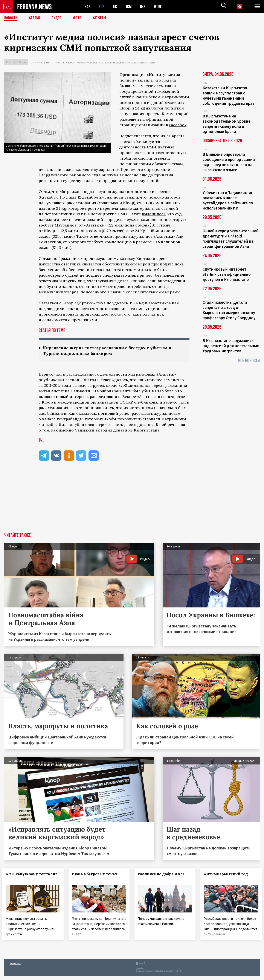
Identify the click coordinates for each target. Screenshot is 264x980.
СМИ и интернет (41, 62)
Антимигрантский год (228, 874)
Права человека (64, 62)
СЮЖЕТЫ (102, 18)
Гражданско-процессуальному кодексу (97, 258)
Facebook (178, 125)
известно (161, 192)
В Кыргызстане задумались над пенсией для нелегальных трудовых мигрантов (231, 346)
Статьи (36, 18)
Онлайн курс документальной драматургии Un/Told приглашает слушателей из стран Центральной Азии (231, 239)
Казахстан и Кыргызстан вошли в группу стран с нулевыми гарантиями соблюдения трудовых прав (229, 96)
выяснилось (154, 214)
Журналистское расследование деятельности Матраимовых (116, 62)
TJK (115, 7)
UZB (144, 7)
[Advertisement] (132, 501)
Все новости (249, 361)
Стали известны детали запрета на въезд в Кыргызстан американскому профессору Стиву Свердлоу (229, 310)
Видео (58, 18)
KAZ (87, 7)
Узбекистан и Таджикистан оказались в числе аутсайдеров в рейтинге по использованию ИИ (228, 200)
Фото (79, 18)
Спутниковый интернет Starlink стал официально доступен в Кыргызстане (227, 274)
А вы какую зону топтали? (24, 877)
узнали (131, 197)
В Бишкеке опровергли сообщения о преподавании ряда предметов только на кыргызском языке (229, 162)
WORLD (160, 7)
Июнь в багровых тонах (96, 874)
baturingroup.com (164, 975)
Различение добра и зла (163, 874)
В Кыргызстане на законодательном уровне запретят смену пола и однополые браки (227, 124)
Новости (11, 18)
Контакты (15, 967)
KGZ (102, 7)
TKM (129, 7)
